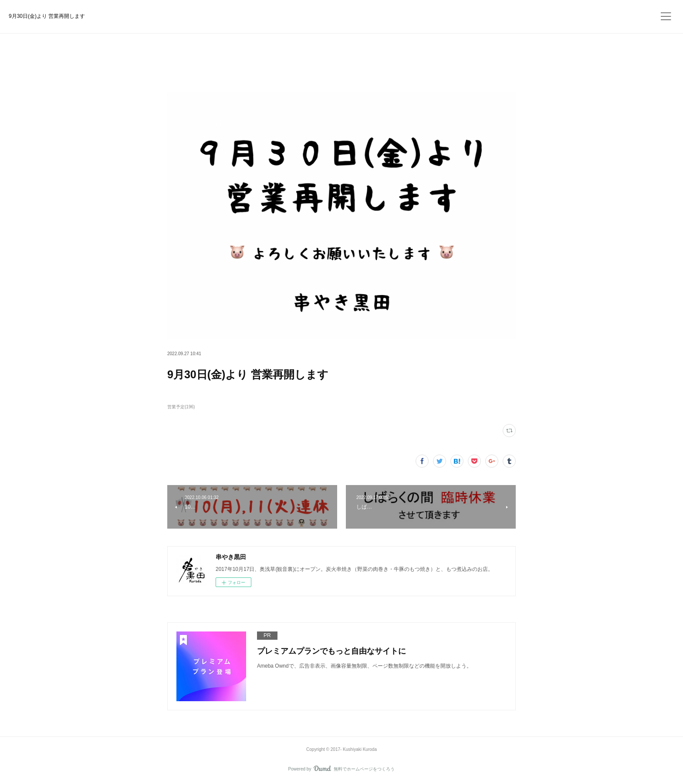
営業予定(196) (181, 407)
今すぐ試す (439, 15)
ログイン (491, 15)
